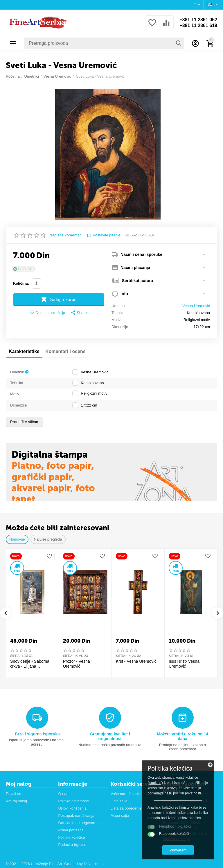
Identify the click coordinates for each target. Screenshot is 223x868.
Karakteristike (24, 351)
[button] (79, 313)
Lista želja (119, 801)
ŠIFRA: (131, 235)
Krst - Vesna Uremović (136, 661)
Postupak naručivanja (76, 816)
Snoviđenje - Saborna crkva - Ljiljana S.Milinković (30, 664)
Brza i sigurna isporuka (37, 734)
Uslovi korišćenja (72, 808)
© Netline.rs (94, 864)
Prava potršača (71, 830)
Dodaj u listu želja (47, 313)
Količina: (21, 283)
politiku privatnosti (187, 793)
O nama (65, 794)
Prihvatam (178, 850)
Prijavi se (14, 794)
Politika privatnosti (73, 801)
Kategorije (13, 43)
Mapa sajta (120, 816)
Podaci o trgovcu (72, 845)
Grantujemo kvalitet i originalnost (110, 736)
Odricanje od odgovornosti (80, 823)
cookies (155, 783)
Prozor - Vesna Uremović (77, 664)
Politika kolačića (72, 837)
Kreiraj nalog (16, 801)
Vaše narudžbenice (127, 794)
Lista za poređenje (126, 808)
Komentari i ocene (65, 351)
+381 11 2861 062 (198, 20)
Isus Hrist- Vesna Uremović (184, 664)
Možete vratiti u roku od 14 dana (182, 736)
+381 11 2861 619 (198, 25)
